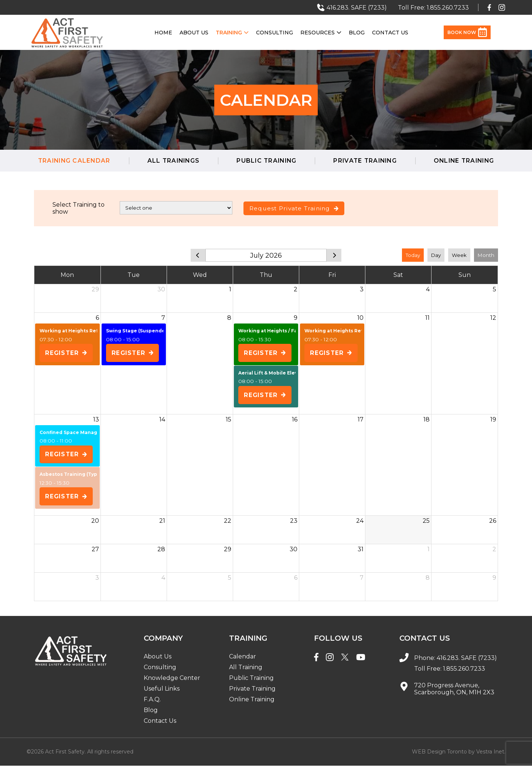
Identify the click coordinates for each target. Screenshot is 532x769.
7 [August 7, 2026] (362, 581)
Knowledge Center (172, 681)
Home (163, 33)
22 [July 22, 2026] (228, 524)
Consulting (274, 33)
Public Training (266, 161)
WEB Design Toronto (439, 755)
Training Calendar (69, 161)
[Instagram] (330, 661)
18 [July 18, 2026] (427, 421)
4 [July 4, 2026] (428, 289)
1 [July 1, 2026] (230, 289)
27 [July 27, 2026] (95, 553)
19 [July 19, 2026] (493, 421)
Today (413, 255)
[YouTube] (361, 661)
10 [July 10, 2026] (360, 318)
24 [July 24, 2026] (360, 524)
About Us (194, 33)
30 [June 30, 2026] (161, 289)
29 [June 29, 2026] (95, 289)
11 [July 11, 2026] (427, 318)
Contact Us (390, 33)
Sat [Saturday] (398, 275)
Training (232, 33)
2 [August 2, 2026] (494, 553)
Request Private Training (296, 208)
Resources (321, 33)
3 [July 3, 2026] (362, 289)
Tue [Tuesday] (134, 275)
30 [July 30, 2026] (294, 553)
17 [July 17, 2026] (361, 421)
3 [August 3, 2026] (97, 581)
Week (459, 255)
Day (436, 255)
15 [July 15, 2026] (229, 421)
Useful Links (162, 692)
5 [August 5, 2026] (230, 581)
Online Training (468, 161)
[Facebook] (316, 661)
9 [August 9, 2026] (494, 581)
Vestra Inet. (491, 755)
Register (67, 353)
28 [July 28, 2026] (161, 553)
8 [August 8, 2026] (428, 581)
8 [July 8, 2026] (229, 318)
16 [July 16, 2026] (295, 421)
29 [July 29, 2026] (228, 553)
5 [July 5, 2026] (495, 289)
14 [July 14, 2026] (162, 421)
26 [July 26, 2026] (493, 524)
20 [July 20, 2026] (95, 524)
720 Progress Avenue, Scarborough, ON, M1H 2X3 (454, 692)
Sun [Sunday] (465, 275)
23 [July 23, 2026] (294, 524)
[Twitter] (345, 661)
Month (486, 255)
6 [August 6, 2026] (296, 581)
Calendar (243, 660)
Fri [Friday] (332, 275)
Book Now (467, 32)
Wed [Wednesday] (200, 275)
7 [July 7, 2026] (163, 318)
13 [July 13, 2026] (96, 421)
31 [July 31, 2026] (361, 553)
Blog (357, 33)
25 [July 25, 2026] (426, 524)
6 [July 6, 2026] (97, 318)
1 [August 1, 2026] (429, 553)
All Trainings (171, 161)
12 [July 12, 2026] (493, 318)
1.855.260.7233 (464, 672)
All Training (246, 670)
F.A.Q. (152, 703)
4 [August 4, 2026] (163, 581)
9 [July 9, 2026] (296, 318)
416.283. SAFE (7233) (467, 661)
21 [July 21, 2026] (162, 524)
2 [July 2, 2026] (296, 289)
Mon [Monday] (67, 275)
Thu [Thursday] (266, 275)
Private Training (366, 161)
